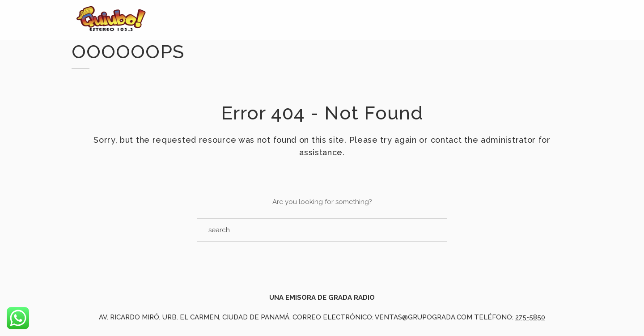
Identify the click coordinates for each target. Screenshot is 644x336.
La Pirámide (374, 21)
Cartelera (444, 24)
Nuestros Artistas (531, 28)
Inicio (254, 17)
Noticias (308, 19)
